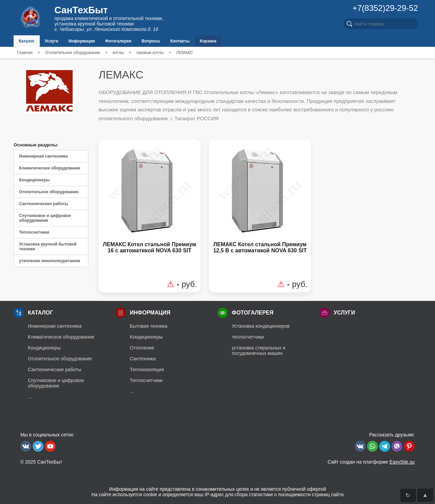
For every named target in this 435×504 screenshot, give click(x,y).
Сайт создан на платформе (371, 462)
